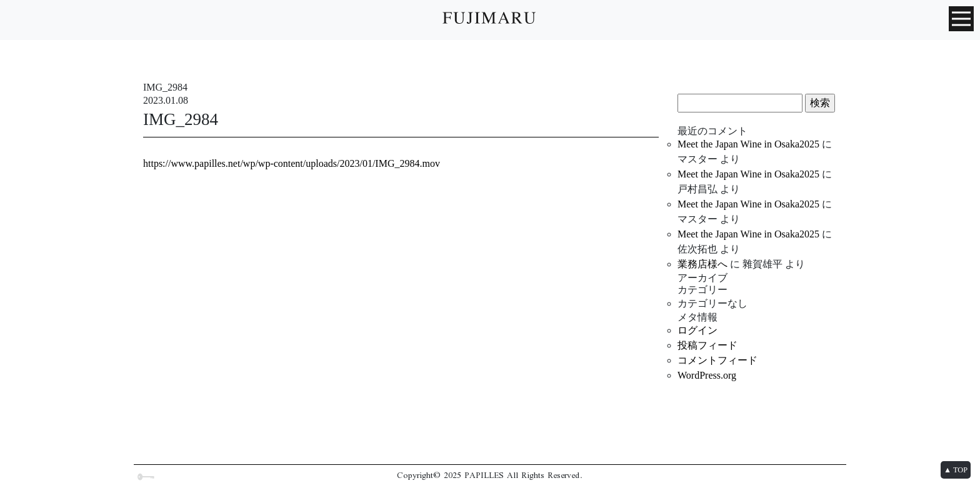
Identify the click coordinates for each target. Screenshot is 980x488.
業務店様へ (702, 264)
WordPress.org (707, 375)
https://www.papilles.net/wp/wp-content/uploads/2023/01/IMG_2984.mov (292, 163)
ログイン (697, 330)
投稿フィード (707, 345)
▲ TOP (956, 470)
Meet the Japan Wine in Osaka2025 (748, 144)
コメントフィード (717, 360)
